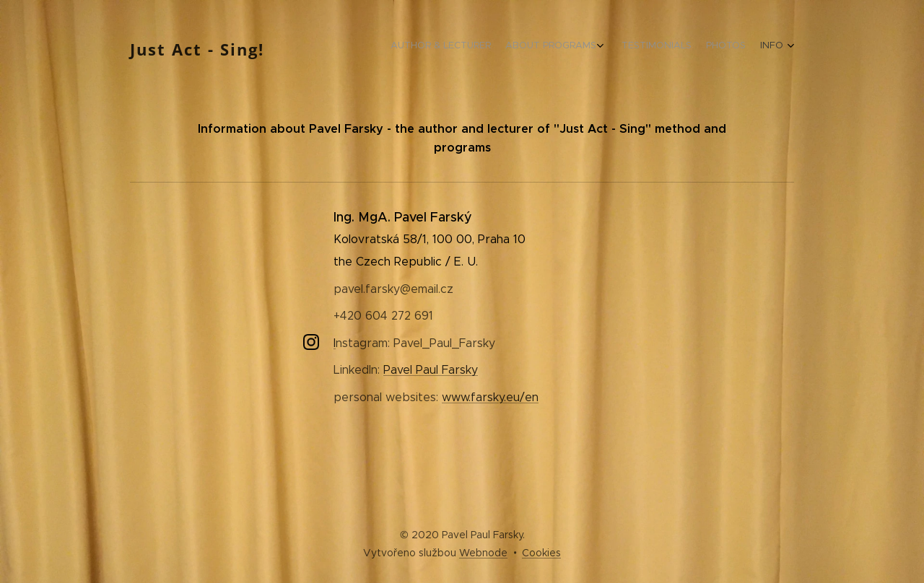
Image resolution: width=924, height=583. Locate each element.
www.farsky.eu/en (490, 397)
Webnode (483, 553)
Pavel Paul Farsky (431, 370)
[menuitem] (716, 47)
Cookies (541, 553)
